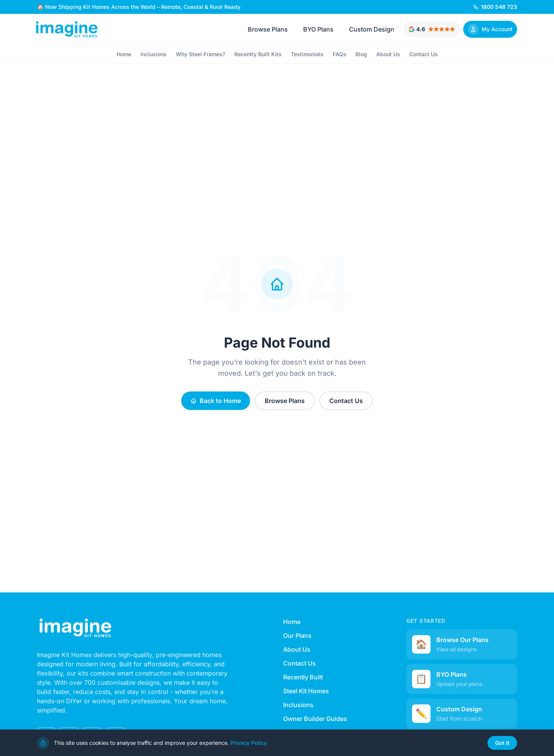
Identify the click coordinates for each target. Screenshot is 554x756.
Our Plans (297, 636)
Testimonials (307, 54)
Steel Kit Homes (306, 691)
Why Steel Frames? (200, 54)
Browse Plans (268, 29)
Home (124, 54)
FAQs (340, 54)
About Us (388, 54)
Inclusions (154, 54)
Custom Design (372, 29)
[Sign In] (490, 29)
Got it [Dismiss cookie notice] (502, 745)
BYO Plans (318, 29)
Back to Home (216, 401)
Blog (361, 54)
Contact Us (424, 54)
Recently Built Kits (258, 54)
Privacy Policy (249, 744)
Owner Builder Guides (315, 719)
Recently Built (303, 677)
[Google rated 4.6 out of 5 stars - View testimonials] (432, 29)
